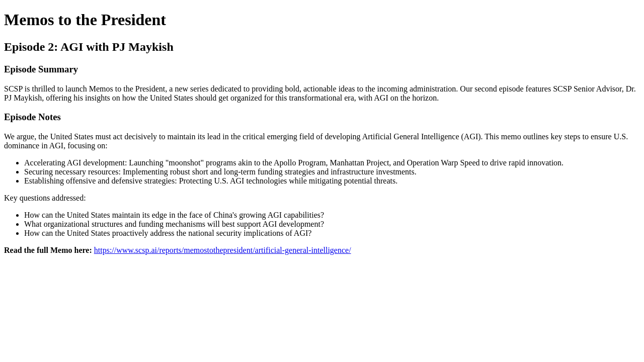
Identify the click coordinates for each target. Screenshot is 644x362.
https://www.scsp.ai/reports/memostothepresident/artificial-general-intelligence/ (223, 250)
